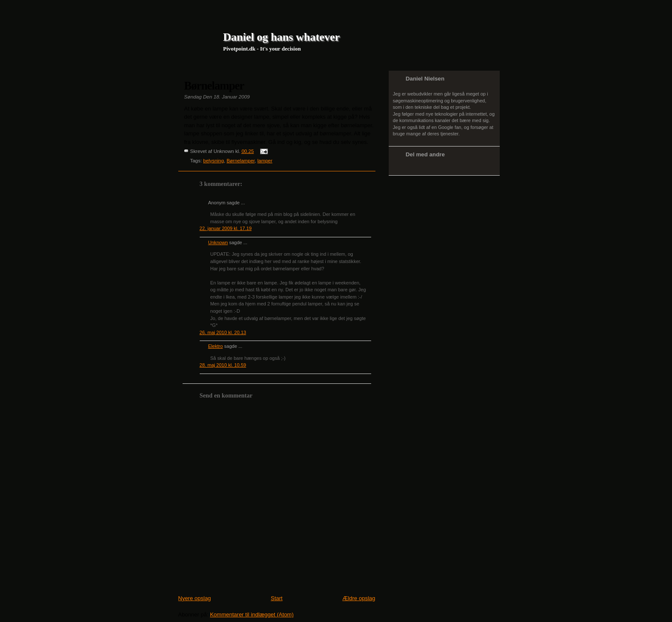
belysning (213, 161)
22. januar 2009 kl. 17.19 (226, 228)
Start (277, 598)
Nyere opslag (195, 598)
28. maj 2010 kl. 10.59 (223, 365)
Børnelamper (214, 86)
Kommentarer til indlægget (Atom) (252, 615)
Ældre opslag (359, 598)
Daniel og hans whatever (282, 37)
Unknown (218, 242)
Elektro (216, 346)
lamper (265, 161)
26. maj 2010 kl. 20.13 (223, 332)
